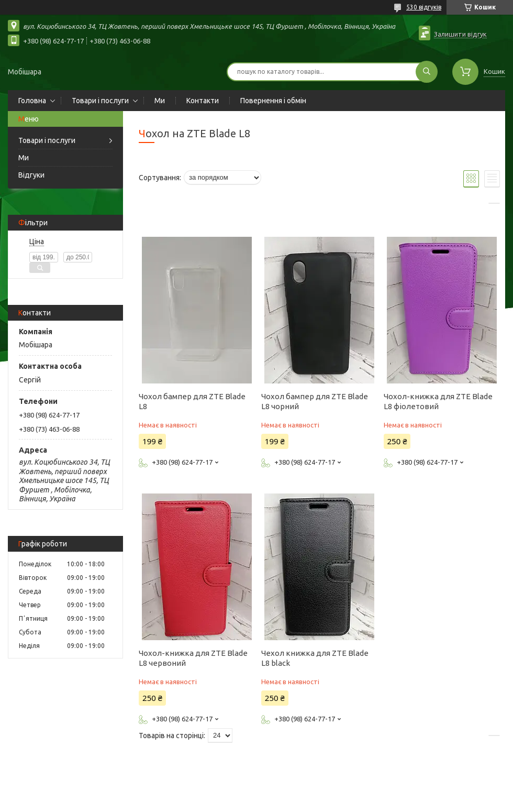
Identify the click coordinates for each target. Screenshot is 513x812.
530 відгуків (424, 7)
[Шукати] (427, 72)
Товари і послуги (100, 101)
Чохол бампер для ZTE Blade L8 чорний (315, 401)
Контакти (203, 101)
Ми (160, 101)
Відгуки (31, 175)
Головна (32, 101)
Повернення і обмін (273, 101)
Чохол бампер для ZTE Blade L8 (192, 401)
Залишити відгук (460, 34)
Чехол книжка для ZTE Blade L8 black (315, 658)
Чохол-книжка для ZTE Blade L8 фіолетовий (438, 401)
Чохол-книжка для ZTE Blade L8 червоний (193, 658)
